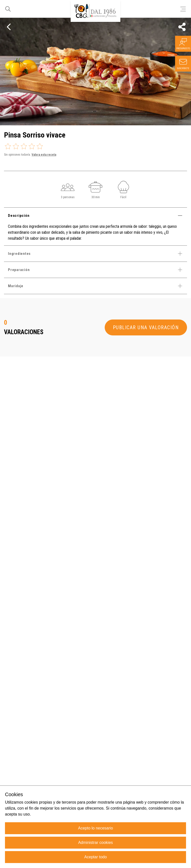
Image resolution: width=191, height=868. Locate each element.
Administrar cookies (95, 843)
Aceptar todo (96, 857)
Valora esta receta (44, 155)
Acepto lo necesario (96, 828)
